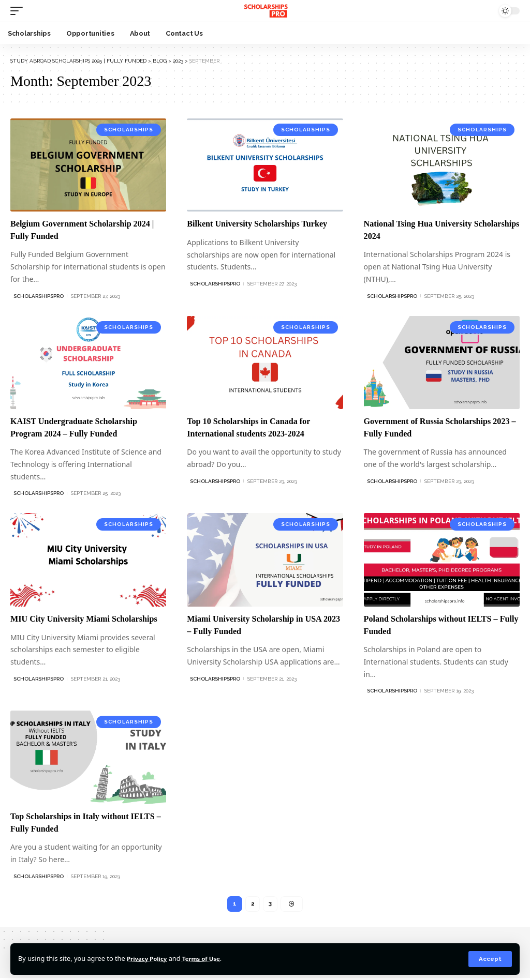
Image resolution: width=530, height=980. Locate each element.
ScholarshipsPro (39, 296)
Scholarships (129, 130)
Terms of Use (209, 958)
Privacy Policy (149, 958)
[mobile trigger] (19, 11)
